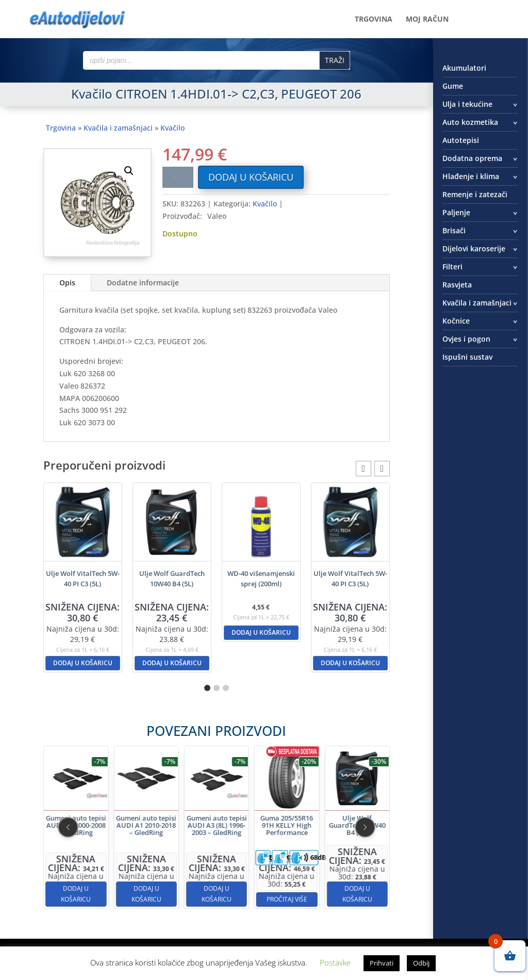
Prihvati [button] (382, 963)
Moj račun (427, 20)
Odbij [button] (421, 963)
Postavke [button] (335, 962)
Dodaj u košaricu (251, 177)
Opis (67, 283)
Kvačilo (172, 128)
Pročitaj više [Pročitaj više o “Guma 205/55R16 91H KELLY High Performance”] (256, 862)
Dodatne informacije (143, 283)
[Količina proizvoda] (178, 177)
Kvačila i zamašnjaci (118, 128)
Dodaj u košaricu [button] (83, 663)
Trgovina (374, 20)
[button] (129, 171)
